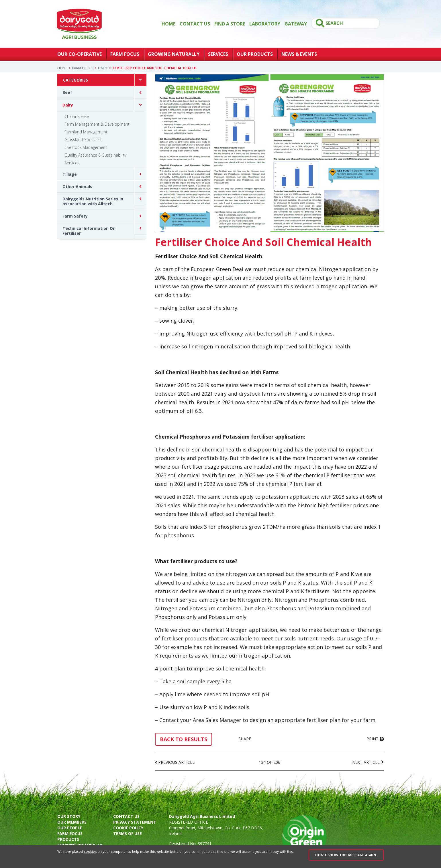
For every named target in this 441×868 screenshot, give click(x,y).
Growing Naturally (174, 54)
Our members (72, 822)
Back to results (184, 739)
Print (375, 739)
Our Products (255, 54)
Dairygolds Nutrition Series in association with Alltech (93, 201)
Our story (69, 816)
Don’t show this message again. (346, 855)
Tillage (70, 174)
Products (68, 839)
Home (168, 24)
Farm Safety (75, 216)
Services (218, 54)
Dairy (103, 68)
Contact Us (195, 24)
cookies (90, 852)
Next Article (366, 762)
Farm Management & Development (97, 124)
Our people (70, 828)
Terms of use (128, 834)
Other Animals (77, 187)
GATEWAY (296, 24)
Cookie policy (128, 828)
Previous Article (176, 762)
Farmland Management (86, 132)
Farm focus (70, 834)
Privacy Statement (135, 822)
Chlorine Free (77, 116)
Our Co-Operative (80, 54)
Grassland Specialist (83, 140)
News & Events (299, 54)
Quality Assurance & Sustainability (95, 155)
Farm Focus (125, 54)
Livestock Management (86, 147)
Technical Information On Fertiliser (89, 231)
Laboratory (265, 24)
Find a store (230, 24)
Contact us (126, 816)
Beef (67, 92)
